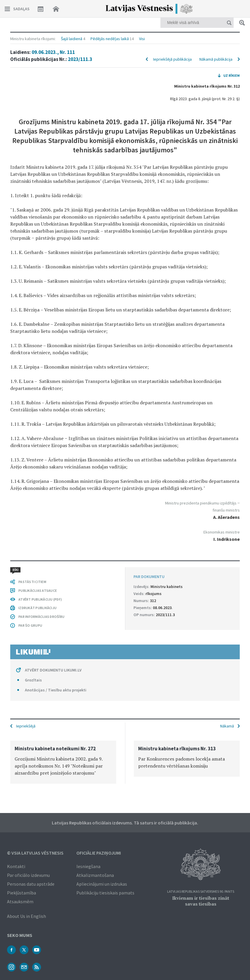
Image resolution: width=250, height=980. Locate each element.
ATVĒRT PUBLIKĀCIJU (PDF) (40, 599)
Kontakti (16, 866)
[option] (63, 762)
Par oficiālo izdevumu (28, 875)
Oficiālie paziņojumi (99, 853)
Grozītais (33, 680)
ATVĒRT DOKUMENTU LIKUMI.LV (53, 670)
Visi (142, 39)
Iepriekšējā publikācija (172, 59)
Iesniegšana (88, 866)
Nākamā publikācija (216, 59)
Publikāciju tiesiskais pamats (105, 893)
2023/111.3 (80, 59)
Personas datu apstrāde (31, 884)
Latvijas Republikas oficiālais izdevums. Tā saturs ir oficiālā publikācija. (125, 823)
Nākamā (227, 726)
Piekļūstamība (22, 893)
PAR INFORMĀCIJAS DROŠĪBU (41, 617)
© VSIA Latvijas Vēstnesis (35, 853)
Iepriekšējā (26, 726)
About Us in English (26, 916)
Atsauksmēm (20, 901)
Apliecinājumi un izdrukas (102, 884)
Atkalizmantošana (95, 875)
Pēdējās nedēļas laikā (110, 39)
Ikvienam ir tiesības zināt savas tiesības (201, 901)
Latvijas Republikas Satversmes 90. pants (201, 892)
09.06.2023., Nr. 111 (53, 52)
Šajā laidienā (72, 39)
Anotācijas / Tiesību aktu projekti (56, 690)
